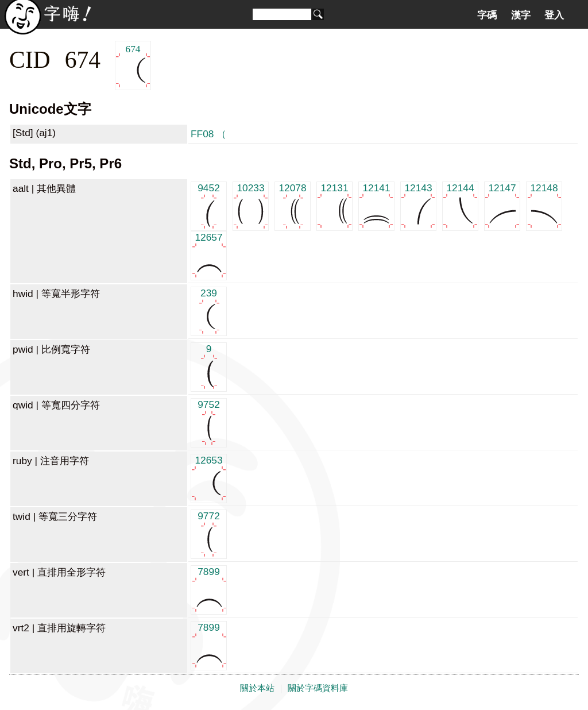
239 (209, 310)
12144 (460, 205)
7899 (209, 589)
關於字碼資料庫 (318, 688)
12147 (502, 205)
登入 (554, 15)
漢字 (521, 15)
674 (133, 66)
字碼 (487, 15)
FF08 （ (208, 134)
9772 (209, 533)
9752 (209, 422)
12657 (209, 255)
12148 (544, 205)
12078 (293, 205)
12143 (418, 205)
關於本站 (257, 688)
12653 (209, 478)
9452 (209, 205)
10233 (251, 205)
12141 (376, 205)
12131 (334, 205)
